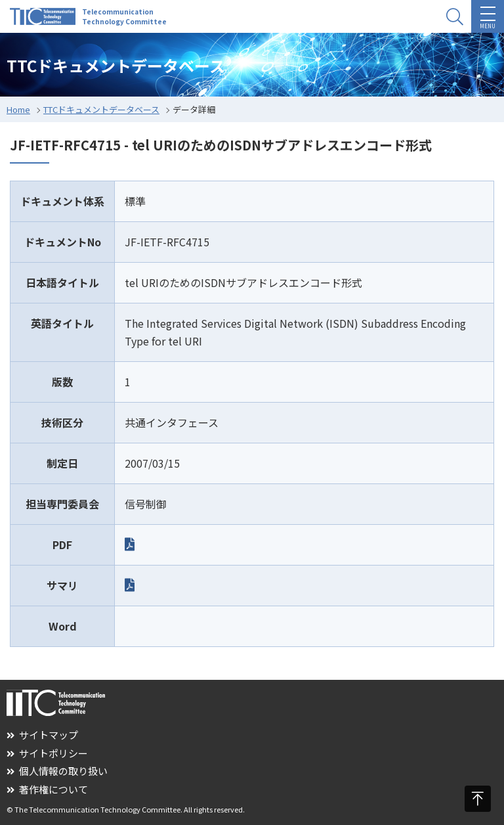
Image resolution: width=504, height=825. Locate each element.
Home (18, 109)
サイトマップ (42, 735)
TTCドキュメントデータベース (101, 109)
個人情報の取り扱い (57, 771)
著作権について (47, 789)
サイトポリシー (47, 753)
